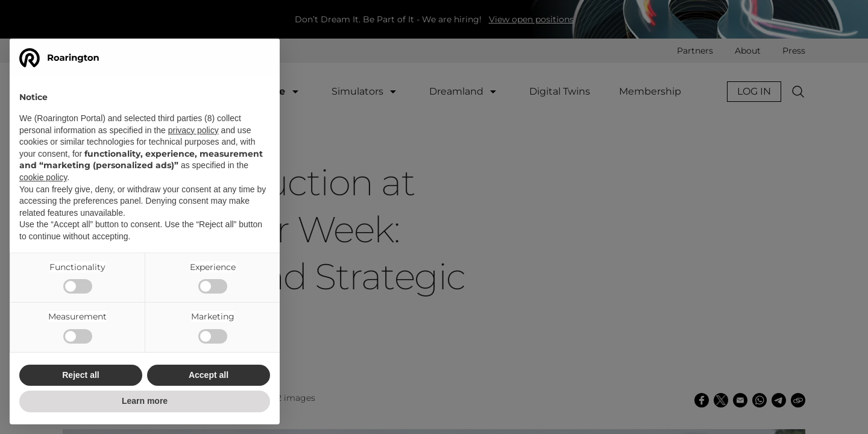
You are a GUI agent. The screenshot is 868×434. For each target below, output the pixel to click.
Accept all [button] (209, 375)
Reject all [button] (80, 375)
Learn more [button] (145, 401)
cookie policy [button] (43, 177)
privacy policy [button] (193, 130)
